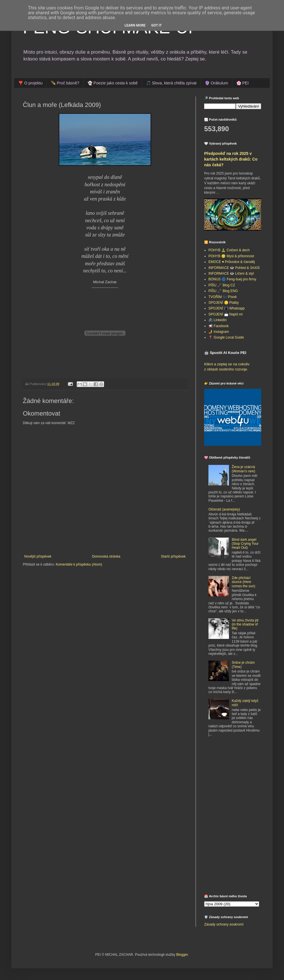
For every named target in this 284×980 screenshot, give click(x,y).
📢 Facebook (219, 326)
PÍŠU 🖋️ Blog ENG (223, 291)
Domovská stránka (106, 556)
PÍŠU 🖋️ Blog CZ (222, 285)
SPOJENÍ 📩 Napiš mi (226, 314)
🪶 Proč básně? (65, 83)
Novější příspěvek (38, 556)
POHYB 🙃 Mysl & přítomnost (231, 256)
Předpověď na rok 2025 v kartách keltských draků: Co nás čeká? (231, 159)
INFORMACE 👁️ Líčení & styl (231, 274)
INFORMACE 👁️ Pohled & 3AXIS (234, 268)
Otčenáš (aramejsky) (224, 509)
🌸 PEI (243, 83)
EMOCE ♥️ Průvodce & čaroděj (232, 262)
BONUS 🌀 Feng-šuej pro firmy (232, 279)
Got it (156, 25)
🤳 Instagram (219, 332)
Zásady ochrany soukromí (224, 924)
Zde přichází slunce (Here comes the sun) (244, 582)
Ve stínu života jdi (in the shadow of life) (245, 624)
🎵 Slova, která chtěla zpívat (171, 83)
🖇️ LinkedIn (218, 320)
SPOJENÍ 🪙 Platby (224, 303)
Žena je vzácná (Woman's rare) (244, 469)
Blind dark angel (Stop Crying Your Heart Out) (245, 544)
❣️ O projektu (30, 83)
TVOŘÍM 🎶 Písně (223, 297)
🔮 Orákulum (216, 83)
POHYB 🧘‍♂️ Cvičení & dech (229, 250)
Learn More (135, 25)
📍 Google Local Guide (226, 337)
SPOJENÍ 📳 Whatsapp (227, 308)
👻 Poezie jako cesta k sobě (113, 83)
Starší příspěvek (173, 556)
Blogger (182, 955)
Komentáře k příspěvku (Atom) (79, 564)
